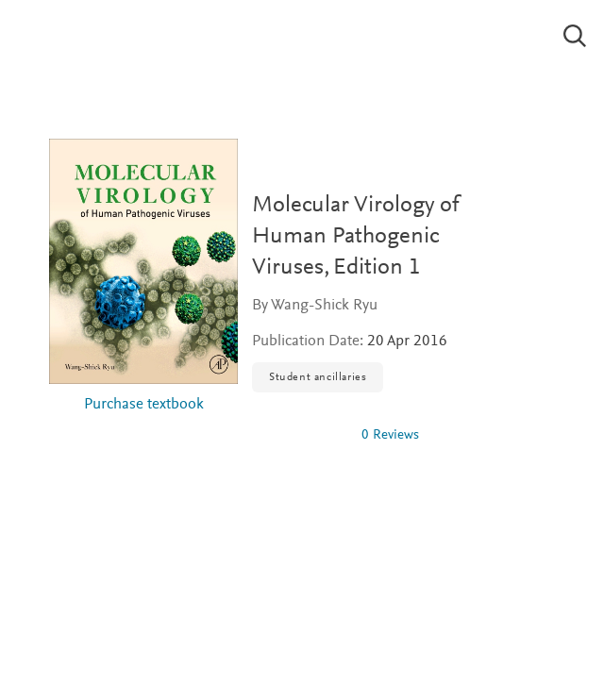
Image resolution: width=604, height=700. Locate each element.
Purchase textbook (144, 405)
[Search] (575, 36)
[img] (299, 435)
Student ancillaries (318, 377)
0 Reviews (390, 435)
